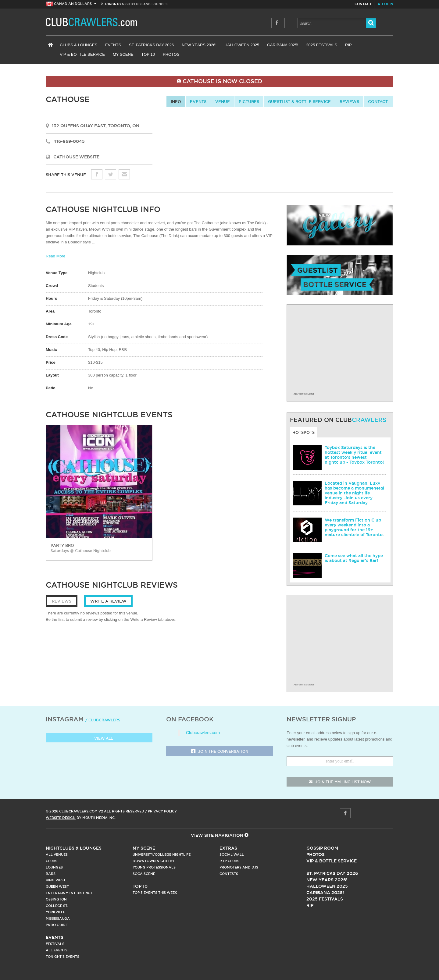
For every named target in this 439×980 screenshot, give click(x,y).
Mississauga (58, 918)
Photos (171, 54)
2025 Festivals (322, 45)
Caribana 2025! (283, 45)
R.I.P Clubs (229, 861)
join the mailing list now (340, 782)
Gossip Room (322, 848)
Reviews (349, 101)
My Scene (123, 54)
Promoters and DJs (239, 867)
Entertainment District (69, 893)
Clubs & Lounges (79, 45)
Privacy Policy (162, 811)
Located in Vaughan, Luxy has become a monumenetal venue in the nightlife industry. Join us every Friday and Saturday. (354, 493)
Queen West (57, 886)
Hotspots (303, 432)
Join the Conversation (220, 752)
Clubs (52, 861)
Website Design (61, 818)
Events (113, 45)
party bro (62, 545)
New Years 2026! (199, 45)
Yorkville (55, 912)
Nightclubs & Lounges (74, 848)
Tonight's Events (62, 957)
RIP (348, 45)
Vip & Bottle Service (332, 861)
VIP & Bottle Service (82, 54)
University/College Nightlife (162, 854)
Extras (228, 848)
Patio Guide (57, 925)
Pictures (249, 101)
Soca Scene (144, 874)
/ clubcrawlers (103, 720)
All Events (57, 950)
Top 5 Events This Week (155, 893)
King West (56, 880)
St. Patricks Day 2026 (151, 45)
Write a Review (108, 601)
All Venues (57, 854)
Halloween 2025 (242, 45)
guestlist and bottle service (340, 275)
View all (99, 739)
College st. (57, 906)
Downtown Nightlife (154, 861)
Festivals (55, 944)
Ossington (56, 899)
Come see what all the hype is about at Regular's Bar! (354, 558)
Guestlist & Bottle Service (299, 101)
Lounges (54, 867)
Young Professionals (154, 867)
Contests (229, 874)
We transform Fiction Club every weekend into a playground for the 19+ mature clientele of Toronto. (354, 527)
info (176, 101)
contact (378, 101)
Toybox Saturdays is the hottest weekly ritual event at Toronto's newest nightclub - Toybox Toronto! (354, 455)
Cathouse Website (76, 157)
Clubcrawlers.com (203, 733)
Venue (223, 101)
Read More (55, 256)
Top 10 (148, 54)
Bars (51, 874)
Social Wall (232, 854)
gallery (340, 225)
